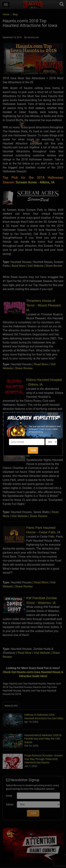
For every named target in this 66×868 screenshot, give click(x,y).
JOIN (33, 450)
